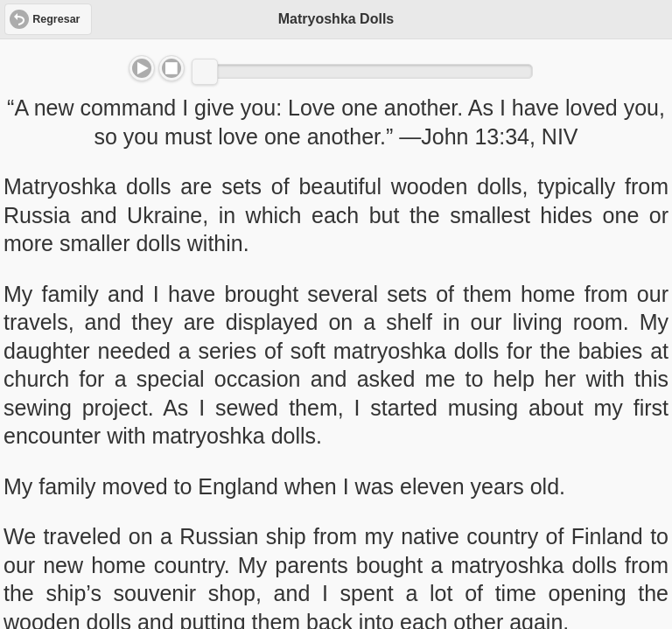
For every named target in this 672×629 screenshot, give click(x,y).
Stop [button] (171, 68)
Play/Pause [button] (142, 68)
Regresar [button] (56, 19)
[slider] (205, 72)
